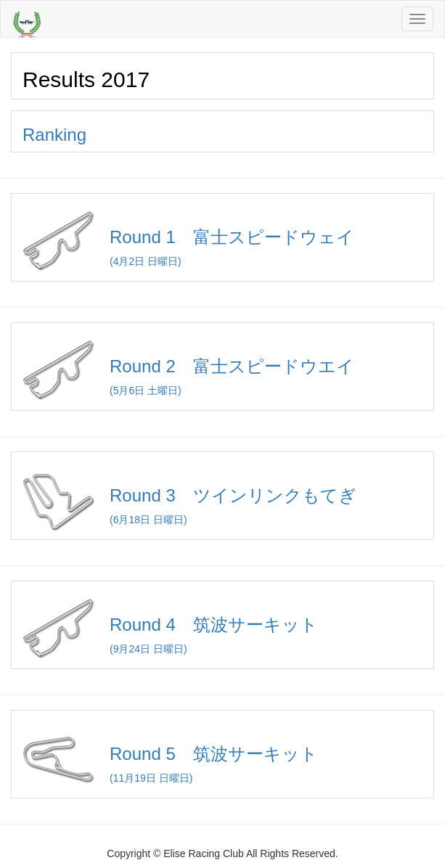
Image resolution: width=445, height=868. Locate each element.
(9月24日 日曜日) (222, 625)
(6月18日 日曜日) (222, 496)
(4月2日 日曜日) (222, 238)
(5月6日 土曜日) (222, 367)
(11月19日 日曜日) (222, 754)
